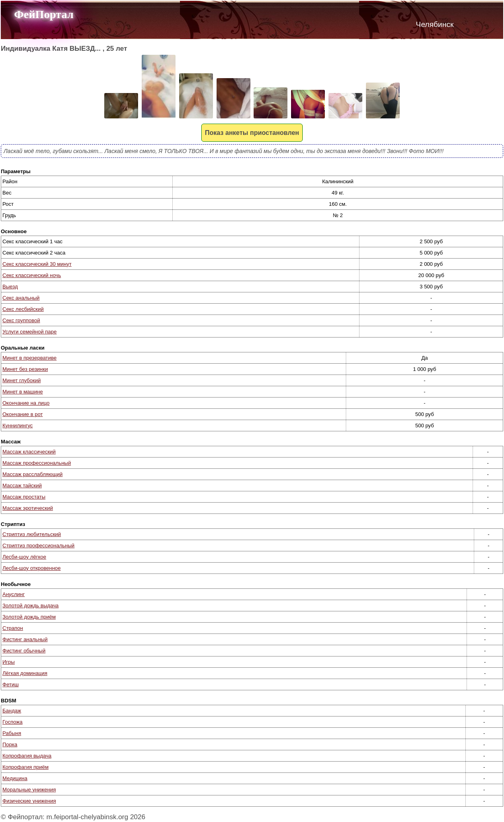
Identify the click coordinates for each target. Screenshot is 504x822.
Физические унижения (29, 801)
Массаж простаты (24, 497)
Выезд (10, 287)
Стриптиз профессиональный (38, 546)
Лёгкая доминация (25, 673)
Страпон (13, 628)
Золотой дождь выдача (31, 606)
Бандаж (12, 711)
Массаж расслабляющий (32, 474)
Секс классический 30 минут (37, 264)
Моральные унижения (29, 790)
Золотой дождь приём (29, 617)
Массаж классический (29, 452)
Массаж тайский (22, 486)
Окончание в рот (23, 414)
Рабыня (12, 733)
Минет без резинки (25, 369)
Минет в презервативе (30, 358)
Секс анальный (21, 298)
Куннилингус (18, 425)
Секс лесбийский (23, 309)
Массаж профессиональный (37, 463)
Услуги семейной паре (30, 332)
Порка (10, 744)
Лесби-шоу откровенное (32, 568)
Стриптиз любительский (32, 534)
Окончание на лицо (26, 403)
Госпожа (12, 722)
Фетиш (10, 684)
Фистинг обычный (24, 651)
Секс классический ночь (32, 275)
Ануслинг (13, 594)
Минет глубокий (22, 380)
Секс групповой (21, 320)
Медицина (15, 778)
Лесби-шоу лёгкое (24, 557)
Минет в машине (23, 392)
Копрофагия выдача (27, 756)
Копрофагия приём (26, 767)
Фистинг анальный (25, 639)
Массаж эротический (28, 508)
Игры (9, 662)
